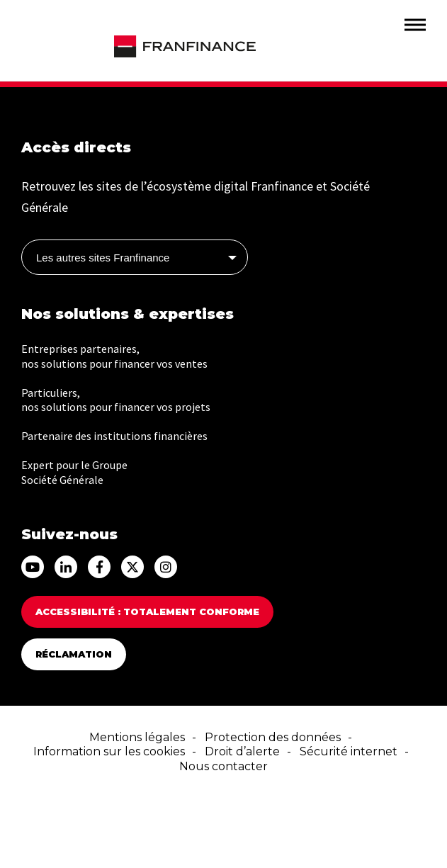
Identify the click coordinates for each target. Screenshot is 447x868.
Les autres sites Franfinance (103, 258)
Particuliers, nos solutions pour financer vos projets (116, 400)
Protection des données (273, 737)
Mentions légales (137, 737)
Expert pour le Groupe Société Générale (74, 472)
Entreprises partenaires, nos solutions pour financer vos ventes (114, 356)
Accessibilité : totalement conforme (147, 611)
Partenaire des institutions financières (114, 436)
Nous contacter (223, 766)
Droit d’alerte (242, 751)
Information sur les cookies (109, 751)
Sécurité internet (349, 751)
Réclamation (74, 654)
